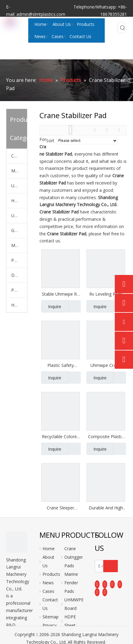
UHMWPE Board (19, 186)
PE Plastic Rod (19, 290)
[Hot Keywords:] (123, 28)
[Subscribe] (111, 566)
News (48, 583)
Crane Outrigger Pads (19, 156)
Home (49, 549)
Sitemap (51, 617)
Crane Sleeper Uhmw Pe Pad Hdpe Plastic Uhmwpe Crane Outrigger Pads (60, 508)
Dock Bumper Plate (19, 275)
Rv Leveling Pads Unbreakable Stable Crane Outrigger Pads (106, 294)
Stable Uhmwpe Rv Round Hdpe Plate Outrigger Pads (60, 294)
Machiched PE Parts (19, 245)
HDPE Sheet (19, 201)
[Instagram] (97, 592)
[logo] (17, 542)
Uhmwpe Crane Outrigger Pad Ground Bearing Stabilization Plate (106, 365)
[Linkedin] (105, 584)
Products (51, 574)
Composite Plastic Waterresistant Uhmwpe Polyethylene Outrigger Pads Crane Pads (106, 437)
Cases (48, 591)
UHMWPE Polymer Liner (19, 215)
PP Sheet (19, 260)
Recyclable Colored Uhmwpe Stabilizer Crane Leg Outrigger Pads (61, 437)
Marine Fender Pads (19, 171)
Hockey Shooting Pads (19, 305)
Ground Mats (19, 230)
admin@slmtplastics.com (41, 14)
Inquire (51, 306)
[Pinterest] (105, 592)
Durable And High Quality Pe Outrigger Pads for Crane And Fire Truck (106, 508)
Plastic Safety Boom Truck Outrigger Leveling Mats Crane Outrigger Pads (60, 365)
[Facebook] (97, 584)
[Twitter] (112, 584)
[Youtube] (120, 584)
